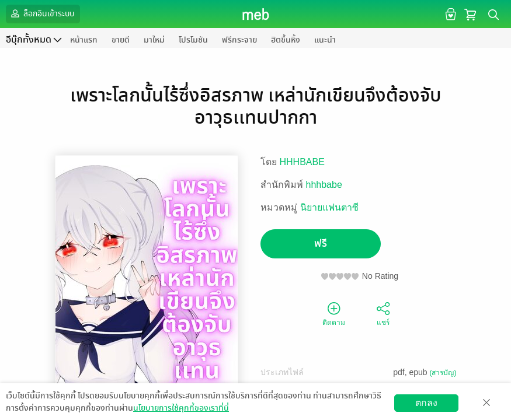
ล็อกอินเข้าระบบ (41, 13)
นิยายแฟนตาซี (329, 207)
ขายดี (121, 40)
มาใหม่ (154, 40)
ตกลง (426, 403)
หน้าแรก (84, 40)
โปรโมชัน (193, 40)
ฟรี (321, 244)
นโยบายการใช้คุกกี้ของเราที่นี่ (181, 408)
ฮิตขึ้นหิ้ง (286, 40)
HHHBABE (302, 162)
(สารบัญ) (443, 373)
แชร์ (383, 313)
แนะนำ (325, 40)
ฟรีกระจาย (239, 40)
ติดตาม (334, 313)
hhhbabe (324, 185)
